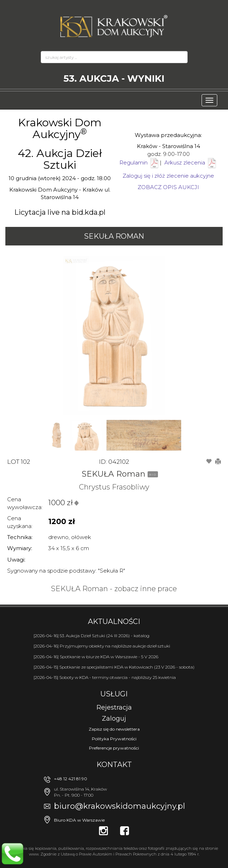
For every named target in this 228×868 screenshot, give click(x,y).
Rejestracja (114, 707)
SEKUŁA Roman (114, 236)
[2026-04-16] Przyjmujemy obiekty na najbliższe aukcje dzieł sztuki (102, 646)
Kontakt (114, 765)
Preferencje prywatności (114, 748)
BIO (153, 474)
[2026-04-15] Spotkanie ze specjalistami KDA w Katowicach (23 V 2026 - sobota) (114, 667)
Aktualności (114, 621)
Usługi (114, 694)
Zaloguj (114, 719)
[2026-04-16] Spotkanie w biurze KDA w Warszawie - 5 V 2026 (96, 657)
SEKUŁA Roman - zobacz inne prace (114, 589)
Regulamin (133, 163)
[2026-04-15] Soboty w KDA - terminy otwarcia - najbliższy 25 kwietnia (105, 677)
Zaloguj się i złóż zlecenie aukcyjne (168, 176)
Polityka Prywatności (114, 739)
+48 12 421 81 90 (71, 779)
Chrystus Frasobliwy (114, 487)
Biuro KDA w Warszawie (79, 820)
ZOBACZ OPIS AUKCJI (168, 187)
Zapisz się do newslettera (114, 729)
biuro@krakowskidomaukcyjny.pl (120, 806)
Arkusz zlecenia (191, 163)
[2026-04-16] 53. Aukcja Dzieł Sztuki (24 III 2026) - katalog (91, 636)
